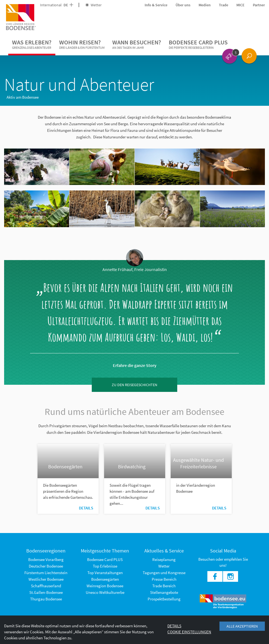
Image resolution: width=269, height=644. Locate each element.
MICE (241, 5)
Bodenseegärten (105, 579)
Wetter (93, 5)
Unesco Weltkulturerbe (105, 592)
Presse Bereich (164, 579)
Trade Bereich (164, 586)
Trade (224, 5)
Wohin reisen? (82, 44)
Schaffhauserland (46, 586)
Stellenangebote (164, 592)
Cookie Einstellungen (189, 632)
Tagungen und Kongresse (164, 573)
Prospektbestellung (164, 599)
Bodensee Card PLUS (198, 44)
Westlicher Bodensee (46, 579)
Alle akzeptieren (242, 626)
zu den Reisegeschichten (134, 385)
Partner (259, 5)
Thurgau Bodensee (46, 599)
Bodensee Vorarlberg (46, 559)
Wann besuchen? (137, 44)
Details (86, 508)
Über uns (183, 5)
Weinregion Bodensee (105, 586)
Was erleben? (32, 44)
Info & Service (156, 5)
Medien (205, 5)
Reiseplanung (164, 559)
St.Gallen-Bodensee (46, 592)
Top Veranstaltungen (105, 573)
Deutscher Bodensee (46, 566)
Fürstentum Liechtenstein (46, 573)
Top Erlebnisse (105, 566)
